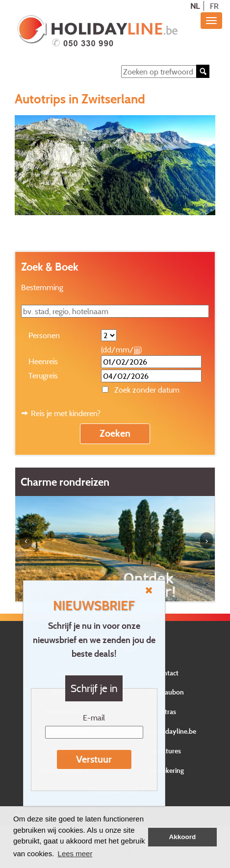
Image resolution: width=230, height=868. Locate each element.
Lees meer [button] (75, 854)
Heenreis (43, 361)
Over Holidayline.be (166, 731)
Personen (44, 335)
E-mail (94, 718)
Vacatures (166, 751)
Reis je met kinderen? (66, 413)
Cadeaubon (167, 692)
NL (195, 6)
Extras (167, 711)
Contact (167, 673)
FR (214, 6)
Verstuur (94, 759)
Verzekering (166, 770)
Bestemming (42, 287)
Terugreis (43, 375)
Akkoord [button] (183, 837)
